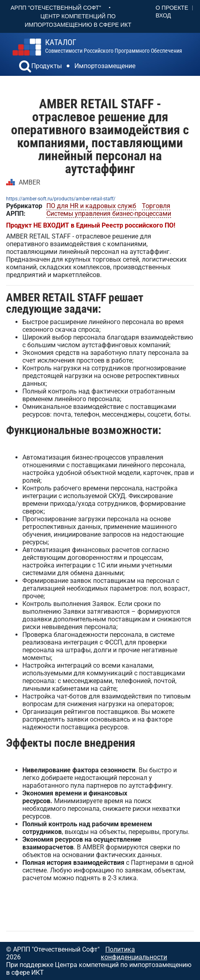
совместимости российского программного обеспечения (114, 46)
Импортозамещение (105, 66)
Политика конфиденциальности (134, 953)
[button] (25, 67)
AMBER (29, 182)
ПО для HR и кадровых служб (91, 206)
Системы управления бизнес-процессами (109, 214)
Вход (163, 15)
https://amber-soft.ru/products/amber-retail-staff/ (61, 199)
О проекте (172, 8)
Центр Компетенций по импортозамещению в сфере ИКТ (78, 20)
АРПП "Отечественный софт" (56, 8)
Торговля (156, 206)
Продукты (47, 66)
